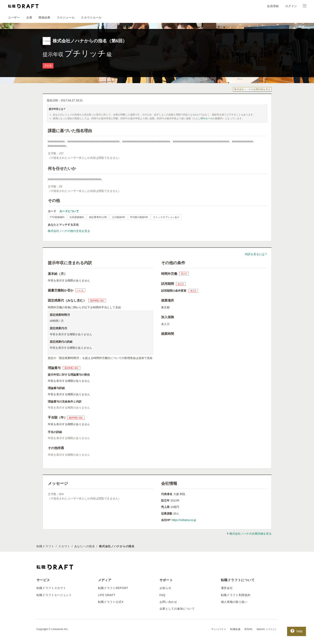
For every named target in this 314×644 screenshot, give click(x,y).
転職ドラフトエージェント (54, 595)
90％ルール (207, 118)
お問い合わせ (168, 602)
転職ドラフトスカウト (51, 588)
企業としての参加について (177, 609)
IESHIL (249, 629)
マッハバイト (219, 629)
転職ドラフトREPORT (113, 588)
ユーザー (14, 17)
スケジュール (66, 17)
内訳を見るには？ (256, 254)
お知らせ (165, 588)
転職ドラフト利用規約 (236, 595)
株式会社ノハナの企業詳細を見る (252, 89)
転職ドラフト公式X (111, 602)
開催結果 (44, 17)
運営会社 (227, 588)
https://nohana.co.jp (184, 520)
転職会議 (235, 629)
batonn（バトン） (267, 629)
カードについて (69, 211)
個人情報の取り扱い (234, 602)
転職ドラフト (45, 546)
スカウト (64, 546)
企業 (29, 17)
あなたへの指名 (85, 546)
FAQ (163, 595)
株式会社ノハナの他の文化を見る (69, 231)
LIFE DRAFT (107, 595)
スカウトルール (91, 17)
